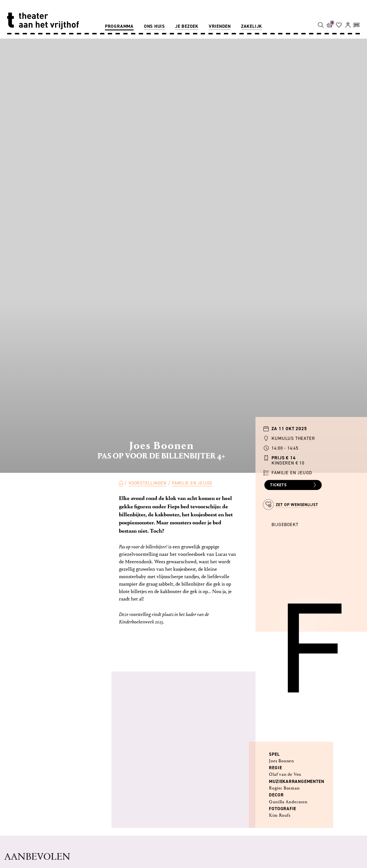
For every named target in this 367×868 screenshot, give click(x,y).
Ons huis (154, 26)
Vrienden (220, 26)
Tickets (294, 485)
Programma (119, 26)
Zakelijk (252, 26)
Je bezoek (187, 26)
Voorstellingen (148, 483)
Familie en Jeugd (192, 483)
